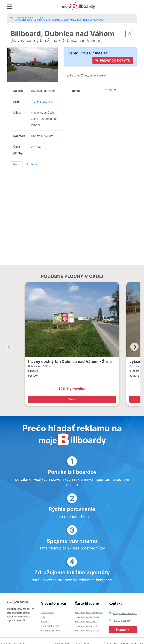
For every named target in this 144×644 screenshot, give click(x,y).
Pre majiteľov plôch (51, 626)
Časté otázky (48, 613)
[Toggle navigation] (10, 7)
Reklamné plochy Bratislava (89, 613)
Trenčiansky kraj (42, 102)
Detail (72, 399)
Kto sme (45, 622)
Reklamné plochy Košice (87, 617)
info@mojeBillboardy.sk (125, 613)
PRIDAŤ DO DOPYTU (113, 60)
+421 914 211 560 (121, 621)
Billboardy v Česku (50, 631)
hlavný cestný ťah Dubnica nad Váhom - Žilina (70, 362)
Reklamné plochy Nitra (86, 622)
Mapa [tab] (16, 164)
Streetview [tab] (31, 164)
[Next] (134, 347)
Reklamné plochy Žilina (86, 626)
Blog (43, 617)
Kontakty (123, 630)
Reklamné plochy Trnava (87, 631)
